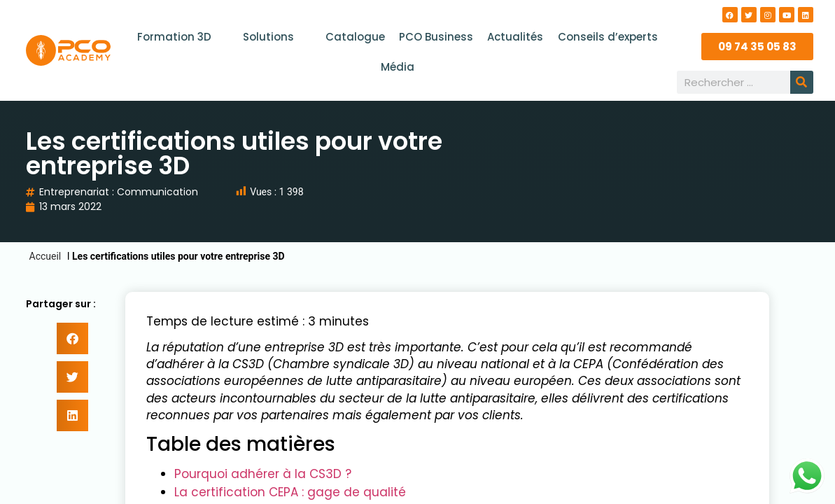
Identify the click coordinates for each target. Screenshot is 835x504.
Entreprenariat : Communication (119, 192)
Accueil (45, 256)
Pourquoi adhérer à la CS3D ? (263, 474)
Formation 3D (181, 37)
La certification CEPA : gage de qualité (290, 492)
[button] (72, 338)
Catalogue (355, 37)
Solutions (275, 37)
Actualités (515, 37)
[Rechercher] (802, 82)
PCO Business (436, 37)
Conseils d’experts (607, 37)
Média (398, 67)
